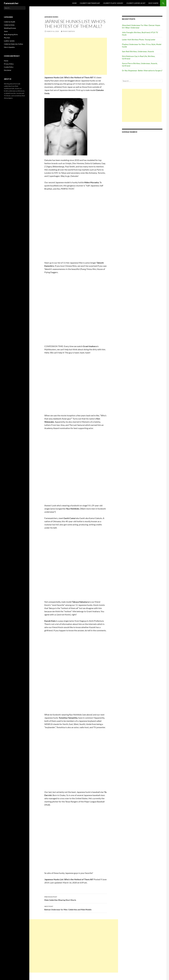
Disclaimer (8, 70)
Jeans (6, 31)
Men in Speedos (9, 47)
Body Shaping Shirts (11, 34)
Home (74, 3)
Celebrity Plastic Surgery (113, 3)
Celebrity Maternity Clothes (13, 44)
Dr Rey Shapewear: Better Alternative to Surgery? (142, 70)
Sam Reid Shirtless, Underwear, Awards (138, 51)
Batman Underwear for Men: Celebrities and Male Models (76, 908)
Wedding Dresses (10, 28)
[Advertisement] (76, 56)
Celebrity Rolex (9, 25)
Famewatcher (11, 3)
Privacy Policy (9, 64)
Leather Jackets (9, 41)
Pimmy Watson (69, 31)
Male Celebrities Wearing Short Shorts (76, 898)
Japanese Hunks (51, 17)
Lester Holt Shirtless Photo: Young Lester (139, 40)
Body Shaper (153, 3)
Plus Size (7, 38)
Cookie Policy (9, 67)
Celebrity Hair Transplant (90, 3)
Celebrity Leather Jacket (136, 3)
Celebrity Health (10, 22)
